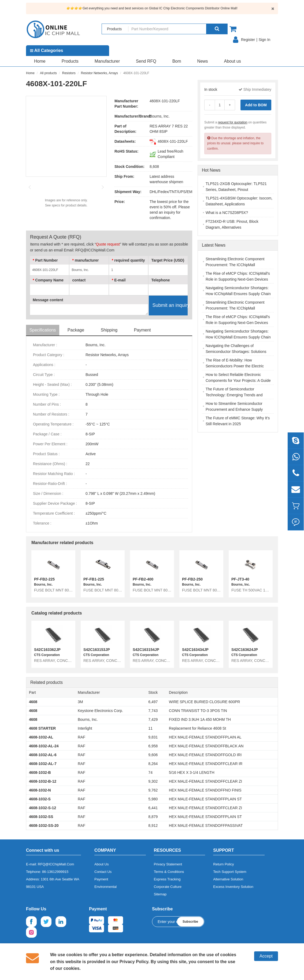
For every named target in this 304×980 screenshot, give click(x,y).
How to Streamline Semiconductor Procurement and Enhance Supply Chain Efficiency (234, 409)
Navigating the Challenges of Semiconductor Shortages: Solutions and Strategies (236, 352)
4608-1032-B (40, 772)
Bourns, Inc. (160, 116)
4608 (33, 702)
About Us (101, 864)
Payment (101, 879)
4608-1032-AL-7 (43, 764)
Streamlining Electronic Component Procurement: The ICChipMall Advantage (235, 265)
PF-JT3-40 (240, 579)
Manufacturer (107, 61)
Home (40, 61)
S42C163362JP (47, 650)
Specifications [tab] (43, 330)
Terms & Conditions (169, 872)
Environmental (105, 887)
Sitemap (160, 894)
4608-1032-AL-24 (44, 746)
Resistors (69, 73)
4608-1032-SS (41, 817)
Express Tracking (167, 879)
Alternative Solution (228, 879)
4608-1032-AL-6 (43, 755)
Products (70, 61)
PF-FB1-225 (94, 579)
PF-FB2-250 (192, 579)
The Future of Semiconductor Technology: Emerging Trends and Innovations (234, 395)
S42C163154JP (146, 650)
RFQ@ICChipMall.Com (56, 864)
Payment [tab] (142, 330)
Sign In (265, 40)
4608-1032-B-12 (43, 781)
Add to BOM (256, 105)
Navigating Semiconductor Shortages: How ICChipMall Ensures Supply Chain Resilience (238, 294)
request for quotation (233, 122)
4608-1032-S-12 (42, 808)
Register (248, 40)
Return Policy (223, 864)
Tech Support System (230, 872)
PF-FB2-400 (143, 579)
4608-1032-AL (41, 737)
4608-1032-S (40, 799)
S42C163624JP (245, 650)
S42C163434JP (195, 650)
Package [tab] (76, 330)
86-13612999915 (55, 872)
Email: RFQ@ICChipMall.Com (89, 250)
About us (233, 61)
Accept (266, 956)
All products (48, 73)
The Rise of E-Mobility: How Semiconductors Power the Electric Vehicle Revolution (235, 366)
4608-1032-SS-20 (44, 826)
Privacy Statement (168, 864)
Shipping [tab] (109, 330)
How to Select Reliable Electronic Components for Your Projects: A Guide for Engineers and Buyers (238, 380)
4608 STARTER (42, 728)
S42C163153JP (97, 650)
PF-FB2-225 (44, 579)
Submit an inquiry (170, 305)
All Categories (47, 50)
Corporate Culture (168, 887)
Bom (177, 61)
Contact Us (103, 872)
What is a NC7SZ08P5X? (227, 213)
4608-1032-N (40, 790)
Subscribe (190, 922)
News (203, 61)
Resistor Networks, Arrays (99, 73)
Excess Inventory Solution (233, 887)
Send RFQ (146, 61)
